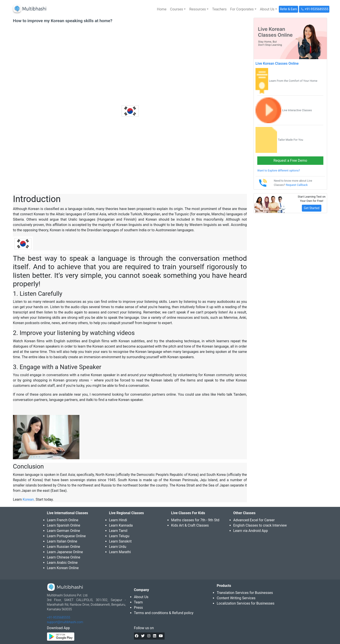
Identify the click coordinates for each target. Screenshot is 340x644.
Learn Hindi (118, 520)
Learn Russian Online (64, 547)
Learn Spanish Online (64, 525)
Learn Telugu (119, 536)
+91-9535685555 (59, 617)
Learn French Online (63, 520)
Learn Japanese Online (65, 552)
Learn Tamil (118, 531)
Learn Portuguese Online (66, 536)
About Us (141, 597)
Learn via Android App (251, 531)
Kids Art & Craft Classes (190, 525)
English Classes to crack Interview (260, 525)
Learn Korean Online (63, 568)
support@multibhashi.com (65, 622)
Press (138, 608)
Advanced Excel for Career (254, 520)
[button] (178, 9)
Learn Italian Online (62, 541)
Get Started (312, 208)
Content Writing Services (236, 598)
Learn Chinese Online (64, 557)
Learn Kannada (121, 525)
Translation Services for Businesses (245, 593)
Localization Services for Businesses (246, 603)
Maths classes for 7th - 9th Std (195, 520)
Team (138, 602)
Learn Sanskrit (120, 541)
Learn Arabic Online (62, 563)
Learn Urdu (118, 547)
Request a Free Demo (290, 161)
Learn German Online (64, 531)
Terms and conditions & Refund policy (164, 613)
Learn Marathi (120, 552)
